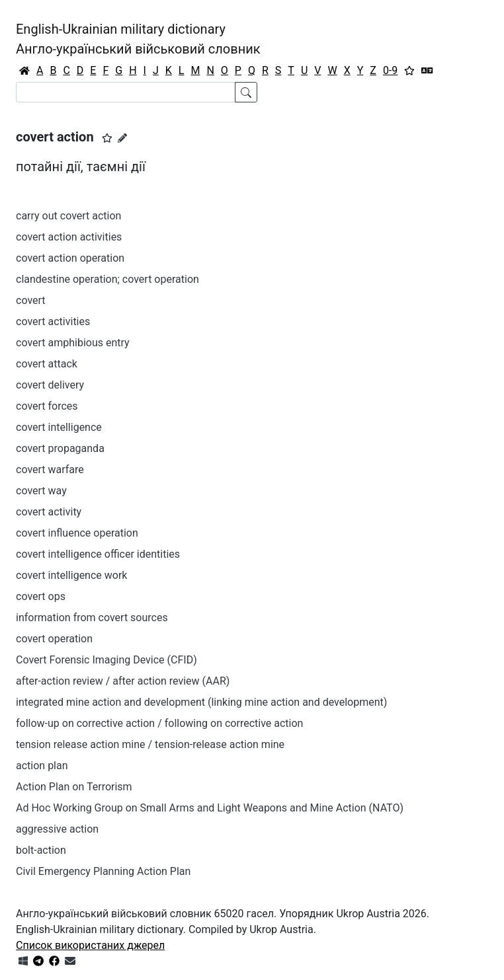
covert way (41, 491)
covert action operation (70, 258)
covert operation (54, 639)
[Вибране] (409, 71)
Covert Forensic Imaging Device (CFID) (106, 660)
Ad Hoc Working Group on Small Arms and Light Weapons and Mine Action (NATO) (210, 808)
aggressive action (57, 829)
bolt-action (41, 850)
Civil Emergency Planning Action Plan (103, 871)
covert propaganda (60, 448)
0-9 (390, 70)
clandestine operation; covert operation (107, 279)
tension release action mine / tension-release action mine (150, 744)
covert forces (47, 406)
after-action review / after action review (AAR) (123, 681)
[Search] (126, 92)
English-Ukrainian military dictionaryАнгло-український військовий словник (138, 39)
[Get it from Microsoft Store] (23, 961)
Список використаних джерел (90, 945)
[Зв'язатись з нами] (70, 961)
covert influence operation (77, 533)
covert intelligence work (71, 575)
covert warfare (50, 470)
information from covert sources (92, 618)
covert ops (41, 596)
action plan (42, 766)
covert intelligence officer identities (98, 554)
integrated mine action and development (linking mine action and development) (201, 702)
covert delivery (50, 385)
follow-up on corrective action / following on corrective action (159, 723)
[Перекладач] (427, 71)
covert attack (47, 364)
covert (31, 300)
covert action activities (69, 237)
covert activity (49, 512)
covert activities (53, 321)
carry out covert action (68, 216)
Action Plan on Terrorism (74, 787)
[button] (107, 138)
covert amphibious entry (73, 343)
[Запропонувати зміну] (122, 138)
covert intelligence (59, 427)
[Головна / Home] (24, 71)
